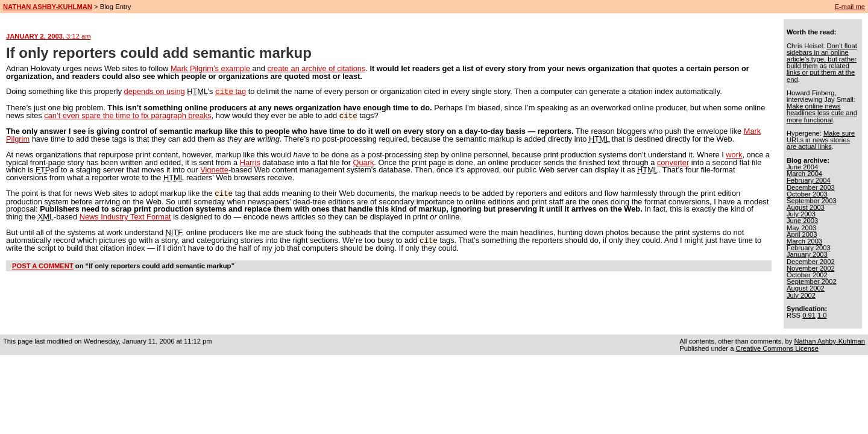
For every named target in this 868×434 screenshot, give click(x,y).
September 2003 (812, 201)
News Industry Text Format (125, 215)
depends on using (155, 91)
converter (673, 161)
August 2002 (806, 288)
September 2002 (812, 281)
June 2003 (802, 221)
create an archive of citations (316, 68)
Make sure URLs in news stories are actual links (821, 140)
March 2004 (804, 174)
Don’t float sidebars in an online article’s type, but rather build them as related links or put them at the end (822, 63)
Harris (250, 161)
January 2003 (807, 254)
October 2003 (807, 194)
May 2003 (801, 228)
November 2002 (811, 268)
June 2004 (802, 167)
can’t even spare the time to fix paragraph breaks (127, 115)
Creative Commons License (777, 348)
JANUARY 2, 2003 (49, 36)
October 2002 (807, 275)
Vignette (214, 168)
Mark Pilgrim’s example (210, 68)
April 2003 (802, 234)
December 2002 (811, 262)
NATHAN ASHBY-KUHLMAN (48, 7)
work (734, 153)
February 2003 (809, 248)
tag (231, 91)
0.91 (809, 315)
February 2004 (809, 180)
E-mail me (850, 7)
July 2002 (801, 295)
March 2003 (804, 241)
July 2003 (801, 214)
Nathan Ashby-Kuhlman (829, 341)
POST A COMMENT (43, 263)
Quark (363, 161)
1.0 (822, 315)
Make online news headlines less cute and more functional (822, 113)
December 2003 (811, 187)
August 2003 (806, 207)
